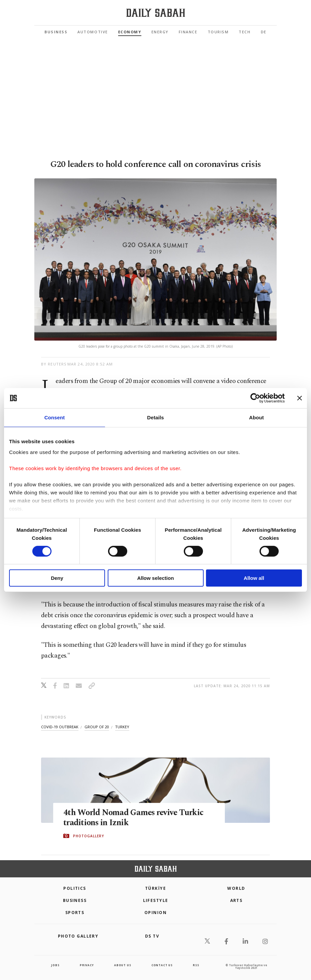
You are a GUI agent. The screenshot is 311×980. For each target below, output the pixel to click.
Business (56, 32)
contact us (162, 965)
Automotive (93, 32)
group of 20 (97, 727)
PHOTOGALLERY (89, 836)
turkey (122, 727)
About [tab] (256, 417)
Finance (188, 32)
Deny (57, 578)
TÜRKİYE (155, 888)
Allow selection (155, 578)
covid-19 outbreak (60, 727)
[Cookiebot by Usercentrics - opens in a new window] (255, 398)
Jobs (55, 965)
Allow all (254, 578)
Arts (236, 900)
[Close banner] (300, 398)
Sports (75, 913)
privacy (87, 965)
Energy (160, 32)
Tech (245, 32)
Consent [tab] (55, 417)
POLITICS (75, 888)
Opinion (155, 913)
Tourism (218, 32)
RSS (196, 965)
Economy (130, 32)
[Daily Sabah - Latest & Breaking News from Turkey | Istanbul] (156, 13)
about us (123, 965)
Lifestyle (156, 900)
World (236, 888)
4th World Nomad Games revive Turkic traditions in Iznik (134, 817)
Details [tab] (155, 417)
